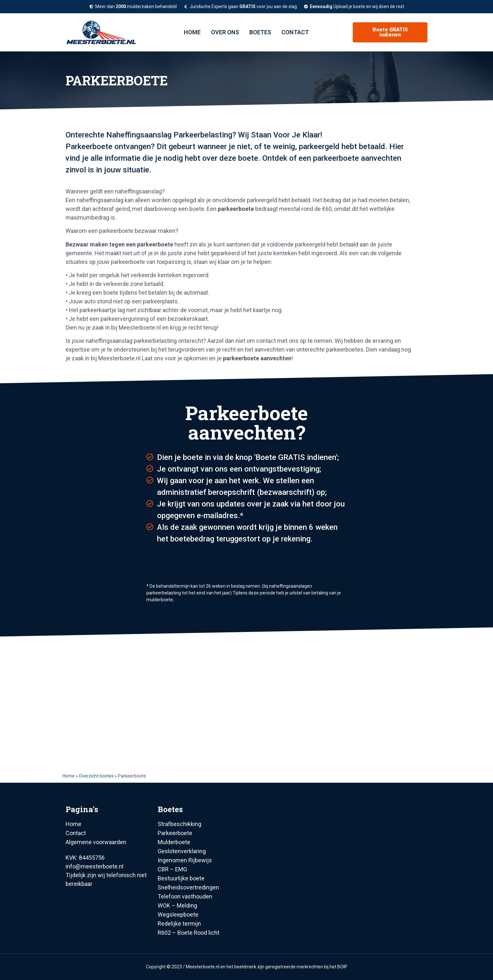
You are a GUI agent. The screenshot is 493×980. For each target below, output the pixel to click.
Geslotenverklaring (182, 851)
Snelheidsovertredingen (188, 887)
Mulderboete (174, 842)
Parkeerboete (175, 833)
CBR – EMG (172, 869)
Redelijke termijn (179, 924)
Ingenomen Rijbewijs (185, 860)
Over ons (225, 32)
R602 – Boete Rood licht (189, 933)
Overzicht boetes (96, 776)
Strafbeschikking (179, 824)
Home (192, 32)
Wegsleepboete (178, 915)
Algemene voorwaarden (96, 842)
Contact (295, 32)
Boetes (260, 32)
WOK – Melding (177, 905)
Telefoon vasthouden (185, 896)
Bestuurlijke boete (181, 878)
